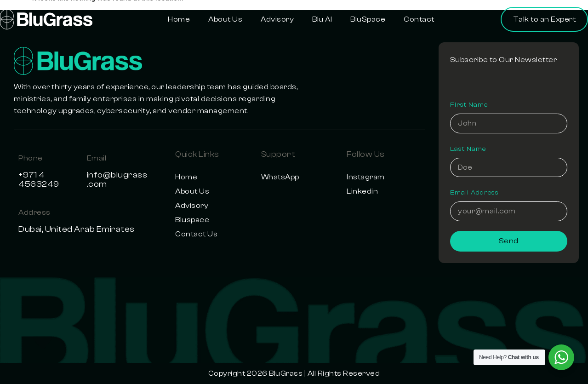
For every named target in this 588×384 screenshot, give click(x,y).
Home (179, 19)
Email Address (474, 192)
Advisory (277, 19)
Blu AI (322, 19)
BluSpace (368, 19)
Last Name (468, 147)
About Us (225, 19)
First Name (469, 103)
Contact (419, 19)
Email (97, 158)
